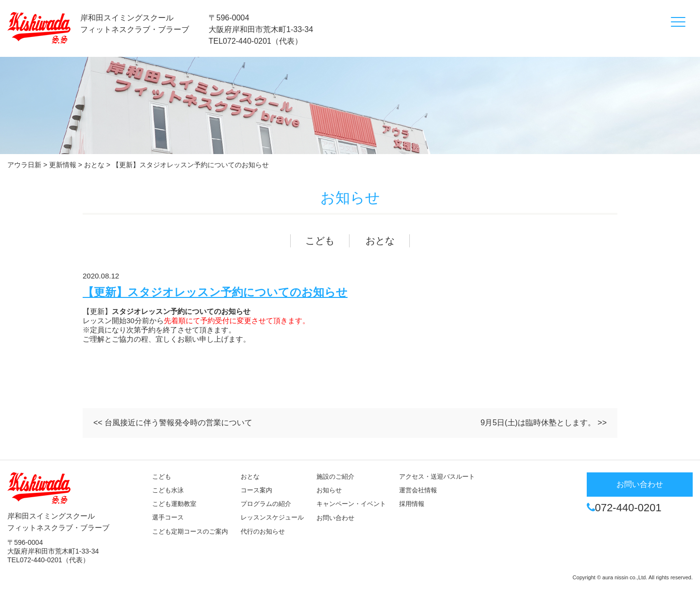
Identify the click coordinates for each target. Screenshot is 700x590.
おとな (380, 241)
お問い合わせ (335, 518)
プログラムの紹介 (266, 504)
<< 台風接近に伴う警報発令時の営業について (173, 423)
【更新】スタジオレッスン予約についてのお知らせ (215, 292)
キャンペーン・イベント (351, 504)
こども (320, 241)
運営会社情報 (418, 490)
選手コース (168, 517)
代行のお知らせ (263, 531)
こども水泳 (168, 490)
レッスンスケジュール (272, 517)
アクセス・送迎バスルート (437, 477)
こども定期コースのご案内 (190, 531)
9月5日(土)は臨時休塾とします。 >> (543, 423)
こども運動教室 (174, 504)
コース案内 (256, 490)
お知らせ (329, 490)
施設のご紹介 (335, 477)
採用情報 (412, 504)
